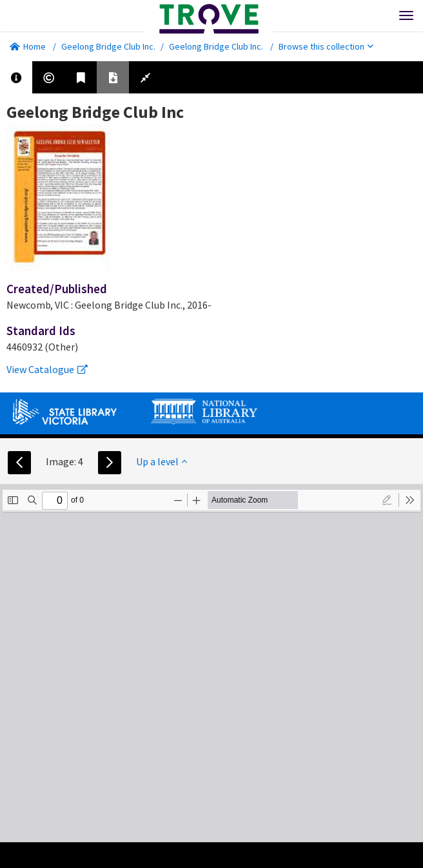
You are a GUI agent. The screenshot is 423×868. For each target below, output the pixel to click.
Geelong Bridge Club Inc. (108, 46)
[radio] (387, 500)
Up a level (162, 461)
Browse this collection (326, 46)
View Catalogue (47, 369)
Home (28, 46)
